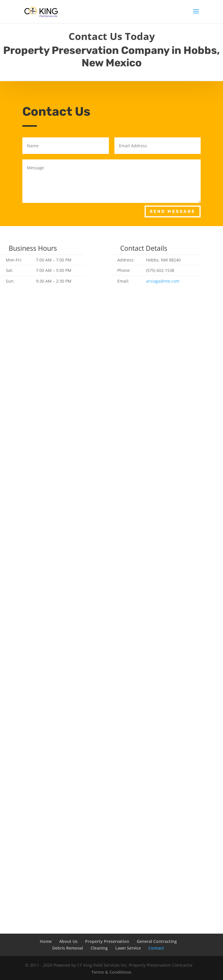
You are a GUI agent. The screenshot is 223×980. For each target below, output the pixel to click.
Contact (156, 948)
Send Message (173, 211)
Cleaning (99, 948)
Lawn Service (128, 948)
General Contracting (157, 941)
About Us (68, 941)
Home (46, 941)
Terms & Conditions (111, 972)
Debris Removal (68, 948)
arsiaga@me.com (163, 281)
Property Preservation (107, 941)
